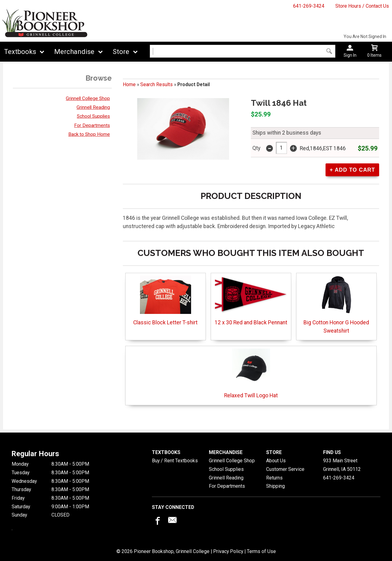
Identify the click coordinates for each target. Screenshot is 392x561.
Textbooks (20, 52)
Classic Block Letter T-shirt (165, 301)
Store (121, 52)
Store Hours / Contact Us (362, 6)
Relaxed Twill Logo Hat (251, 374)
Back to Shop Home (89, 134)
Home (129, 84)
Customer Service (285, 469)
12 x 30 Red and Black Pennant (251, 301)
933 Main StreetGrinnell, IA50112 (342, 465)
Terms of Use (261, 551)
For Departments (92, 125)
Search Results (156, 84)
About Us (276, 461)
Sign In (350, 55)
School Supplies (93, 116)
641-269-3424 (309, 6)
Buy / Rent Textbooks (175, 461)
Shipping (275, 486)
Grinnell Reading (93, 107)
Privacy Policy (228, 551)
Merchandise (74, 52)
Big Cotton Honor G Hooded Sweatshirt (336, 305)
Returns (274, 478)
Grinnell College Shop (88, 98)
